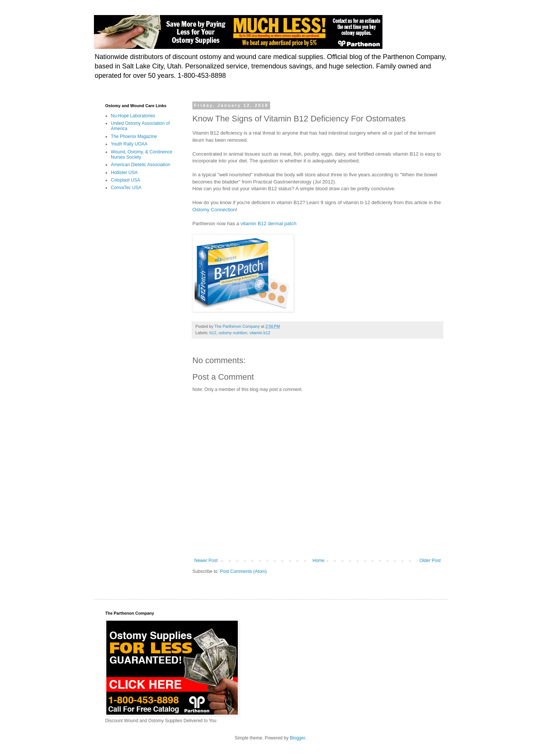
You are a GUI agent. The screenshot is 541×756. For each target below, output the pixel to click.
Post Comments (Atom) (243, 571)
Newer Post (206, 561)
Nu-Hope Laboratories (133, 116)
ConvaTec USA (126, 188)
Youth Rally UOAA (129, 144)
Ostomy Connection (214, 210)
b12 (213, 333)
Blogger (297, 738)
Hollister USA (124, 173)
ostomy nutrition (233, 333)
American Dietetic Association (141, 165)
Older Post (430, 561)
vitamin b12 (260, 333)
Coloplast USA (125, 180)
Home (319, 561)
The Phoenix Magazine (134, 136)
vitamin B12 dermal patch (269, 223)
